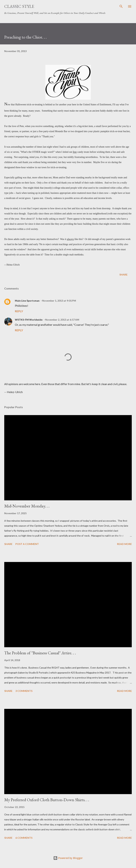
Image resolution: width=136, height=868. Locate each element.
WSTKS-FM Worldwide (29, 320)
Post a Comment (27, 544)
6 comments (24, 838)
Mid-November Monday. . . (27, 506)
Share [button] (123, 275)
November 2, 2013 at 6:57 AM (62, 320)
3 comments (24, 691)
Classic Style (19, 6)
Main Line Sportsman (27, 301)
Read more (124, 544)
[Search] (121, 6)
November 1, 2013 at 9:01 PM (59, 301)
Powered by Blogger (68, 858)
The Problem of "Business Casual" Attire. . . (40, 653)
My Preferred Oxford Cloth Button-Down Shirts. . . (47, 800)
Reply (19, 311)
